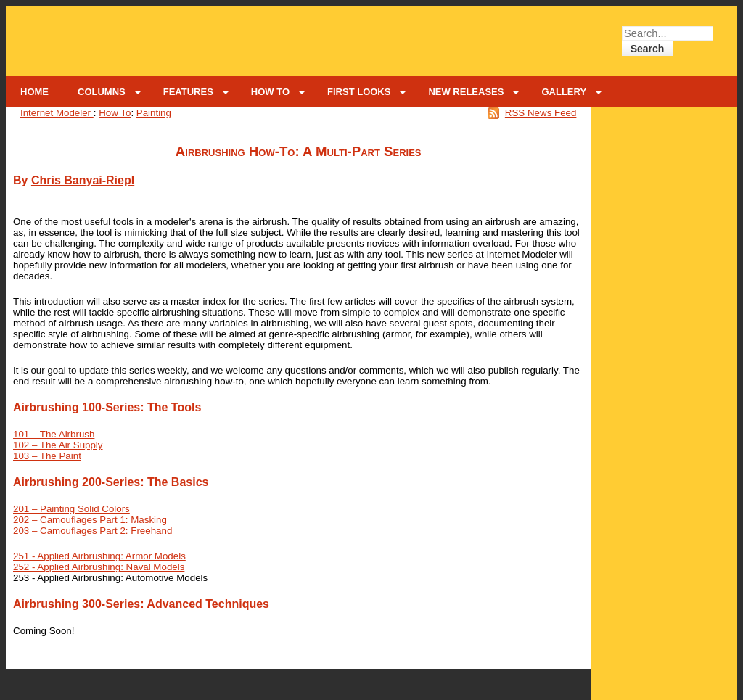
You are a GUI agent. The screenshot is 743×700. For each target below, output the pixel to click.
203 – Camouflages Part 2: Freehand (93, 531)
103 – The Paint (47, 456)
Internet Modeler (57, 113)
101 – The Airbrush (54, 434)
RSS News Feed (541, 113)
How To (115, 113)
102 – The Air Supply (58, 445)
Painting (154, 113)
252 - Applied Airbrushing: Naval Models (99, 567)
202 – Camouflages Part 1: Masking (90, 520)
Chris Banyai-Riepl (83, 180)
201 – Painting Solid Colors (71, 509)
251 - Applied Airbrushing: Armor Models (99, 556)
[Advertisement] (664, 160)
